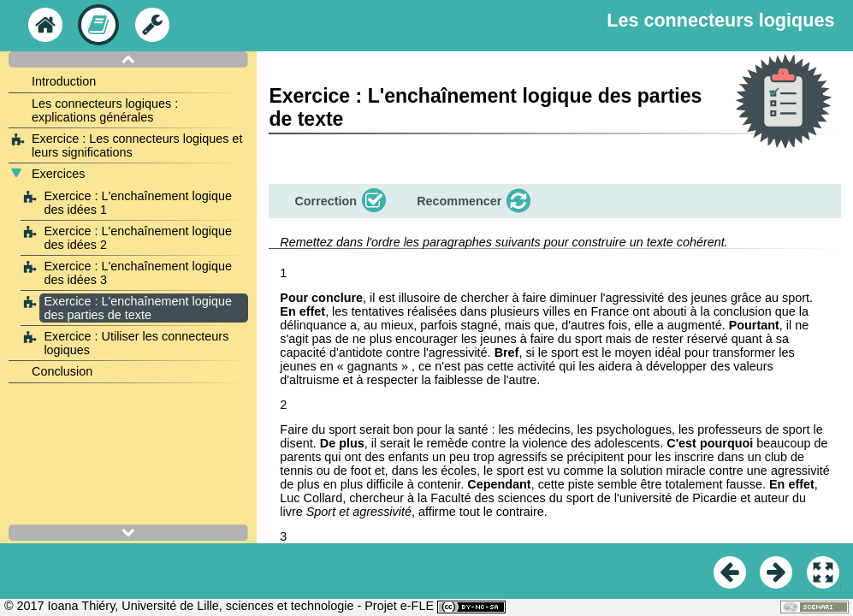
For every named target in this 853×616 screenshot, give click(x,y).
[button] (338, 201)
